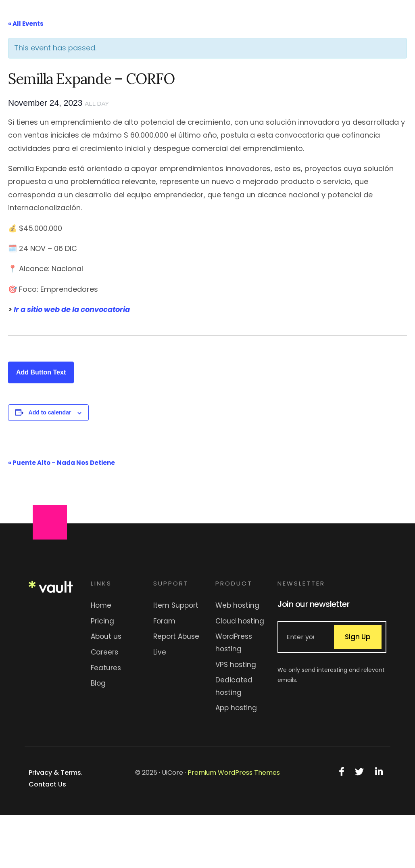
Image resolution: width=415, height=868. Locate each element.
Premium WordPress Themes (234, 773)
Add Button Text (41, 372)
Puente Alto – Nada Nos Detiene (62, 463)
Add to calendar (50, 412)
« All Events (26, 24)
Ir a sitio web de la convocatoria (72, 309)
